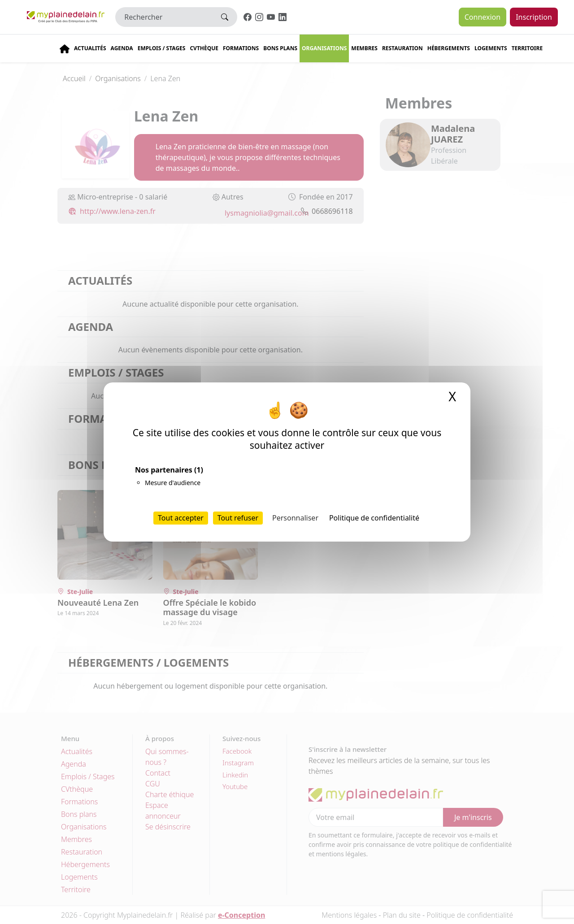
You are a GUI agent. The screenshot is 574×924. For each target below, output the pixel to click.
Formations (241, 48)
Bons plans (280, 48)
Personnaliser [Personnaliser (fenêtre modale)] (295, 518)
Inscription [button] (534, 17)
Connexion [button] (483, 17)
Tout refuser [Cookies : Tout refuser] (238, 518)
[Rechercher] (164, 17)
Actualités (90, 48)
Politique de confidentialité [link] (374, 518)
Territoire (527, 48)
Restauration (402, 48)
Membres (364, 48)
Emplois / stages (162, 48)
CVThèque (204, 48)
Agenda (122, 48)
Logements (491, 48)
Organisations (324, 48)
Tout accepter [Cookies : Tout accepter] (181, 518)
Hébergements (449, 48)
